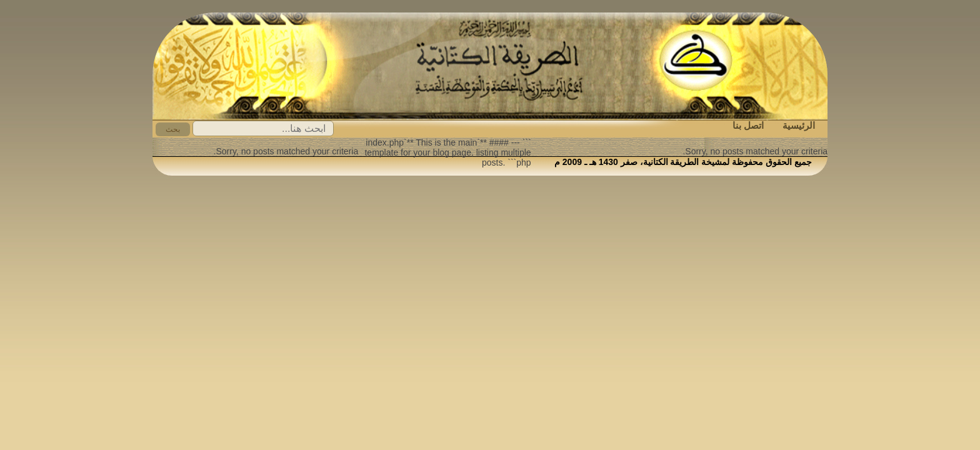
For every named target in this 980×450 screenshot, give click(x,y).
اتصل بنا (748, 125)
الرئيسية (799, 125)
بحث (173, 129)
